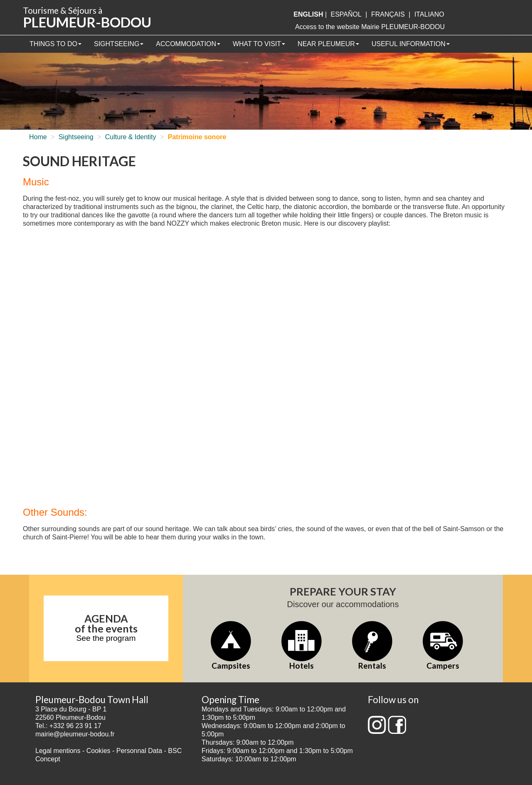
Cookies (99, 751)
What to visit (259, 44)
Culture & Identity (131, 137)
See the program (106, 638)
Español (346, 14)
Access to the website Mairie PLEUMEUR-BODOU (370, 27)
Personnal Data (139, 751)
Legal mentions (58, 751)
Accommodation (188, 44)
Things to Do (55, 44)
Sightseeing (119, 44)
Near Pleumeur (328, 44)
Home (38, 137)
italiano (429, 14)
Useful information (411, 44)
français (388, 14)
